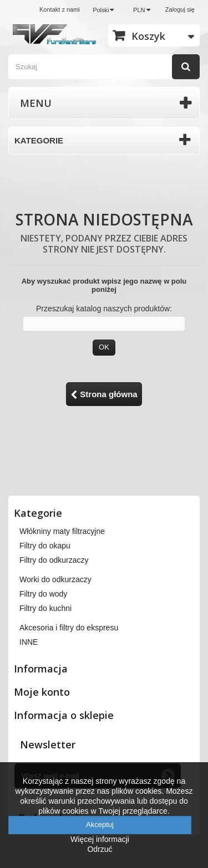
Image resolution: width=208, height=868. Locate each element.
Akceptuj (100, 825)
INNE (29, 642)
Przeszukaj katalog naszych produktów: (104, 309)
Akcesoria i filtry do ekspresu (69, 628)
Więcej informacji (100, 839)
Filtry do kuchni (45, 608)
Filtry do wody (43, 594)
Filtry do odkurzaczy (54, 560)
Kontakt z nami (60, 9)
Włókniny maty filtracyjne (62, 531)
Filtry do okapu (45, 546)
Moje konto (42, 692)
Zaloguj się (180, 9)
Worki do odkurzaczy (55, 579)
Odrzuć (100, 849)
